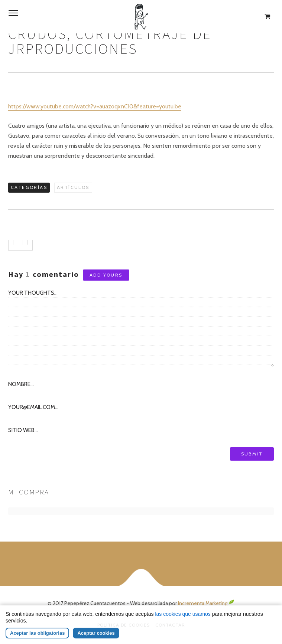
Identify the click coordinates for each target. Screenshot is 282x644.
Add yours (106, 275)
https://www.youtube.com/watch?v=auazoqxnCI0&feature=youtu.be (95, 106)
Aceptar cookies (96, 633)
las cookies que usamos (183, 614)
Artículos (73, 187)
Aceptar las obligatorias (37, 633)
